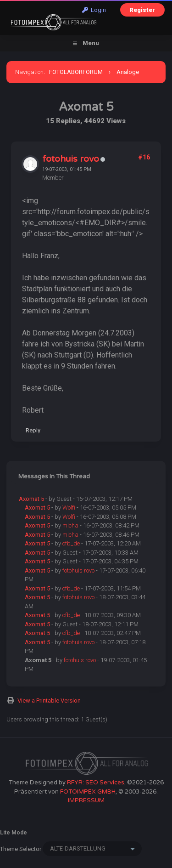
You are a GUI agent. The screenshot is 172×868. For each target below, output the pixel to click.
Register (142, 10)
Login (94, 10)
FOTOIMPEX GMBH (88, 792)
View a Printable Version (49, 701)
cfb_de (71, 543)
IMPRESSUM (86, 800)
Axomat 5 (31, 499)
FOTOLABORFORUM (76, 72)
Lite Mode (14, 833)
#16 (144, 157)
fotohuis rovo (71, 159)
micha (70, 525)
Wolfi (69, 508)
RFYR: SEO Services (96, 783)
